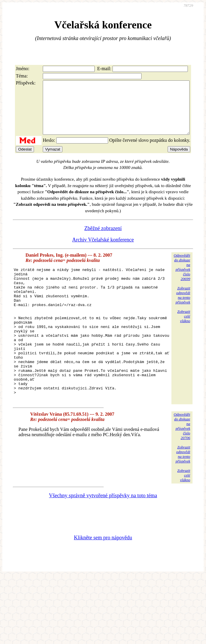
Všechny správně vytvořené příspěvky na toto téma (103, 532)
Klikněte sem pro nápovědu (103, 574)
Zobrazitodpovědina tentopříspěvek (183, 306)
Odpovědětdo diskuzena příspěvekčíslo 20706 (182, 463)
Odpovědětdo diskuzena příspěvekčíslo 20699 (182, 278)
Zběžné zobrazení (103, 239)
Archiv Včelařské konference (103, 250)
